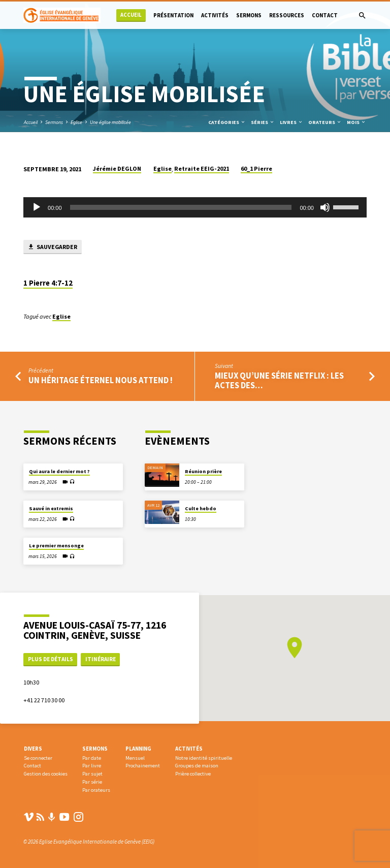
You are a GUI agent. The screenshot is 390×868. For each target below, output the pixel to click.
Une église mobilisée (110, 122)
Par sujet (92, 774)
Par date (92, 758)
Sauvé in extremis (51, 508)
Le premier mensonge (56, 546)
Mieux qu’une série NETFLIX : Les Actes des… (279, 381)
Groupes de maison (197, 766)
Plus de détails (51, 659)
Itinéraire (101, 659)
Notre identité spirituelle (204, 758)
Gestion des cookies (46, 774)
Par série (92, 782)
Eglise (76, 122)
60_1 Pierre (256, 168)
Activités (215, 15)
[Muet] (325, 207)
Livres (291, 122)
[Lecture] (37, 207)
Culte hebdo (201, 508)
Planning (138, 749)
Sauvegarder (52, 247)
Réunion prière (203, 471)
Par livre (92, 766)
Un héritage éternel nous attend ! (101, 380)
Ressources (287, 15)
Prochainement (143, 766)
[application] (195, 207)
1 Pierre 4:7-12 (48, 283)
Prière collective (193, 774)
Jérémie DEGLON (117, 168)
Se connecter (38, 758)
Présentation (173, 15)
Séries (263, 122)
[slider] (181, 207)
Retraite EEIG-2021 (202, 168)
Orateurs (325, 122)
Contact (325, 15)
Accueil (131, 15)
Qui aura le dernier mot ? (59, 471)
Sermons (249, 15)
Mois (356, 122)
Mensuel (135, 758)
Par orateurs (96, 790)
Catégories (227, 122)
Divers (33, 749)
